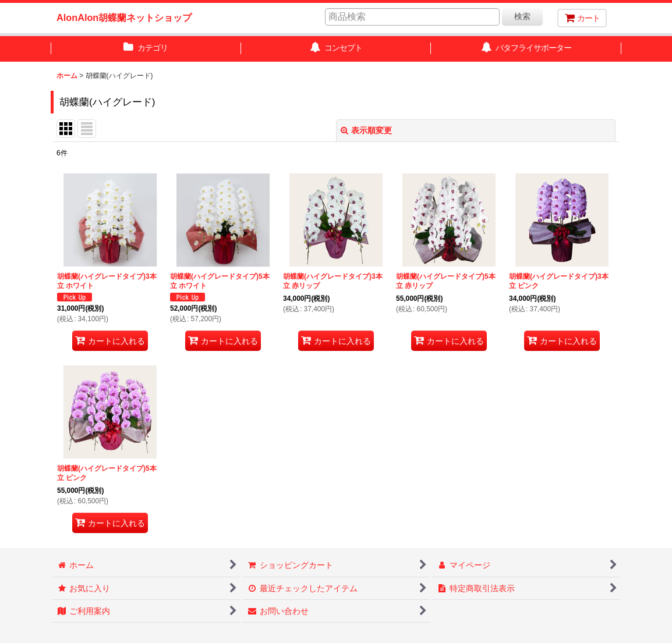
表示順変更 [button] (366, 130)
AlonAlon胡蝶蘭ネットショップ (124, 17)
